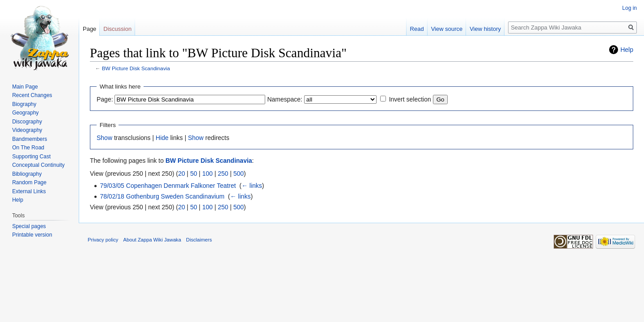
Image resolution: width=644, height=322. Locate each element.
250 (223, 174)
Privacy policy (103, 240)
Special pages (29, 226)
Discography (27, 122)
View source (447, 29)
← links (252, 186)
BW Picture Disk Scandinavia (136, 68)
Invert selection (410, 99)
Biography (24, 104)
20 (182, 174)
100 (207, 174)
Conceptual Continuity (38, 165)
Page (89, 29)
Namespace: (285, 99)
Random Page (29, 182)
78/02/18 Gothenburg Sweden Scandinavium (162, 196)
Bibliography (27, 174)
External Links (29, 191)
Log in (629, 8)
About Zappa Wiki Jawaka (152, 240)
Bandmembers (30, 139)
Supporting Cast (31, 157)
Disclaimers (199, 240)
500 (239, 174)
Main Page (25, 87)
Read (417, 29)
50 (194, 174)
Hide (162, 138)
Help (627, 50)
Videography (27, 130)
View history (485, 29)
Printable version (32, 235)
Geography (25, 113)
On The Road (28, 148)
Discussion (117, 29)
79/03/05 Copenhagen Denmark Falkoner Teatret (168, 186)
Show (104, 138)
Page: (105, 99)
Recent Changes (32, 95)
